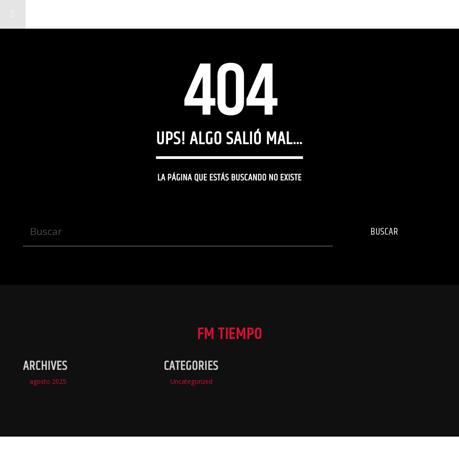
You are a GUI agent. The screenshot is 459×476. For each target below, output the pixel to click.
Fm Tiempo (65, 14)
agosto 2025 (48, 381)
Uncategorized (191, 381)
